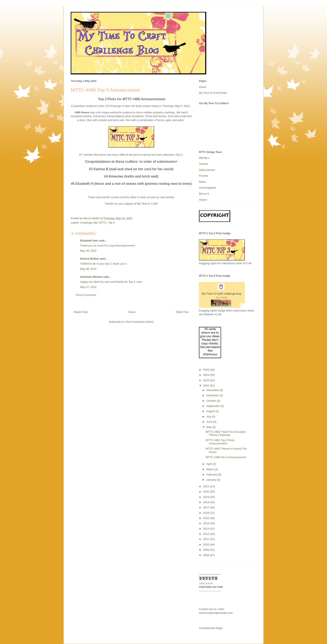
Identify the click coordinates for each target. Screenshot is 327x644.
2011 (207, 539)
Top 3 (112, 223)
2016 (207, 513)
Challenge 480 (89, 223)
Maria (202, 182)
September (213, 406)
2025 (207, 370)
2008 (207, 555)
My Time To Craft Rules (213, 93)
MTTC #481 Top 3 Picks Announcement (220, 442)
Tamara (203, 164)
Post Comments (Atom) (139, 322)
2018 (207, 502)
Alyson (203, 200)
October (212, 401)
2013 (207, 529)
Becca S (204, 194)
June (210, 422)
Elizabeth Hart (89, 241)
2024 (207, 375)
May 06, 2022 (88, 251)
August (211, 411)
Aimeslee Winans (91, 277)
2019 (207, 497)
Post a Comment (86, 295)
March (211, 469)
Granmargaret (207, 188)
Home (132, 312)
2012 (207, 534)
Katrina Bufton (89, 259)
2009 (207, 550)
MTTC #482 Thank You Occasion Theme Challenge (226, 433)
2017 (207, 507)
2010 (207, 545)
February (212, 475)
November (213, 395)
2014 (207, 523)
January (212, 480)
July (209, 417)
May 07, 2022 (88, 287)
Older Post (182, 312)
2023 (207, 380)
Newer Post (81, 312)
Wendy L (204, 158)
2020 (207, 492)
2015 (207, 518)
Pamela (204, 176)
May (209, 427)
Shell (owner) (207, 170)
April (210, 464)
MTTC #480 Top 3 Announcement (226, 457)
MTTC (103, 223)
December (213, 390)
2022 (207, 386)
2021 (207, 486)
